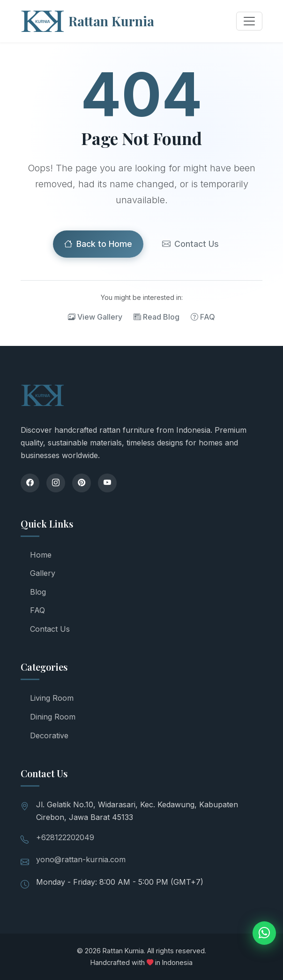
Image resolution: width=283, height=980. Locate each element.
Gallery (43, 573)
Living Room (52, 698)
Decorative (49, 735)
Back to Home (98, 244)
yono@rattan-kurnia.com (81, 859)
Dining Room (53, 717)
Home (41, 555)
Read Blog (156, 317)
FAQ (203, 317)
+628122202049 (65, 837)
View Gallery (95, 317)
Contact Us (190, 244)
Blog (38, 592)
